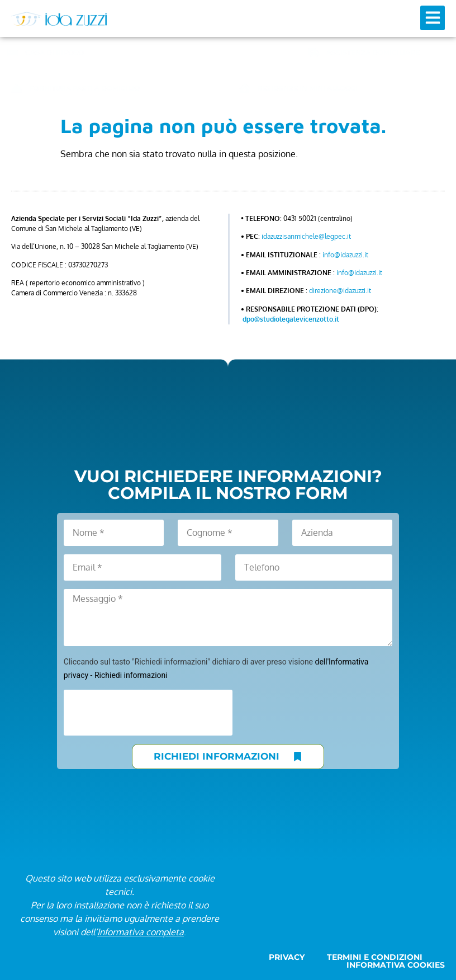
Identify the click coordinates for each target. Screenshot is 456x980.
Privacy (287, 957)
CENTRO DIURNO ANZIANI (222, 52)
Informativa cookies (396, 965)
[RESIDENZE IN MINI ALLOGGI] (245, 88)
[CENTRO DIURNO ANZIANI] (164, 53)
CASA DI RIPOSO (54, 52)
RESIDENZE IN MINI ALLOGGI (307, 88)
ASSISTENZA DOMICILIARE (373, 52)
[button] (433, 18)
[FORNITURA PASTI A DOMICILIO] (17, 88)
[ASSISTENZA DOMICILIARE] (314, 53)
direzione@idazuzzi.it (340, 291)
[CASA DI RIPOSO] (13, 53)
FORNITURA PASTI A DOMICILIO (84, 88)
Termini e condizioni (375, 957)
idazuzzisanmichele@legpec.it (306, 236)
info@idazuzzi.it (345, 255)
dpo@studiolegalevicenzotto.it (291, 319)
